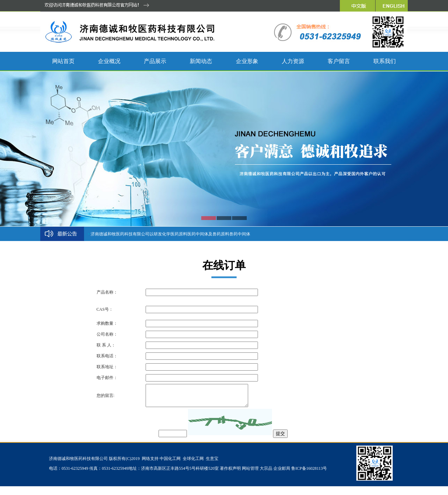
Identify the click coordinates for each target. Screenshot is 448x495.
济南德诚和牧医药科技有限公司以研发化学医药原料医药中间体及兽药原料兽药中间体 (170, 234)
